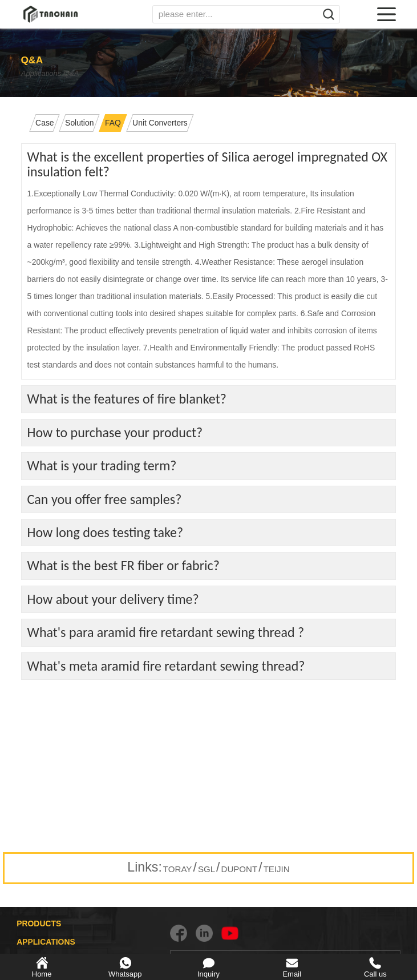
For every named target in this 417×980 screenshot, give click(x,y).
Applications (44, 74)
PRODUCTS (39, 923)
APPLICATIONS (46, 942)
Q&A (92, 74)
